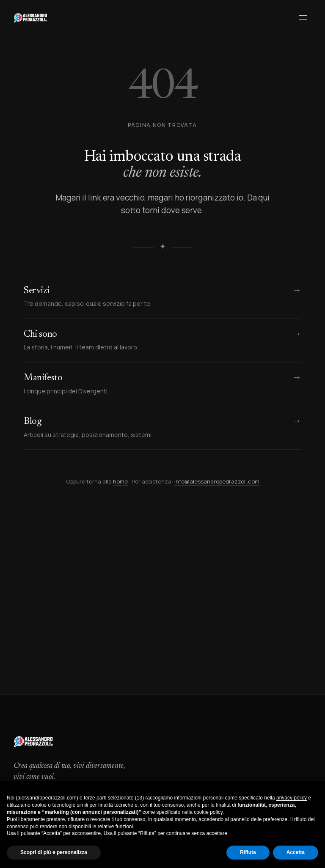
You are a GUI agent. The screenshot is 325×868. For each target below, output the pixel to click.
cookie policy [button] (208, 812)
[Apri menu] (303, 18)
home (120, 481)
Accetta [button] (296, 852)
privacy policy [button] (292, 798)
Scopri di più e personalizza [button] (54, 852)
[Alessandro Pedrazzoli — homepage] (30, 18)
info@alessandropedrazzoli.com (217, 481)
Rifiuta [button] (248, 852)
